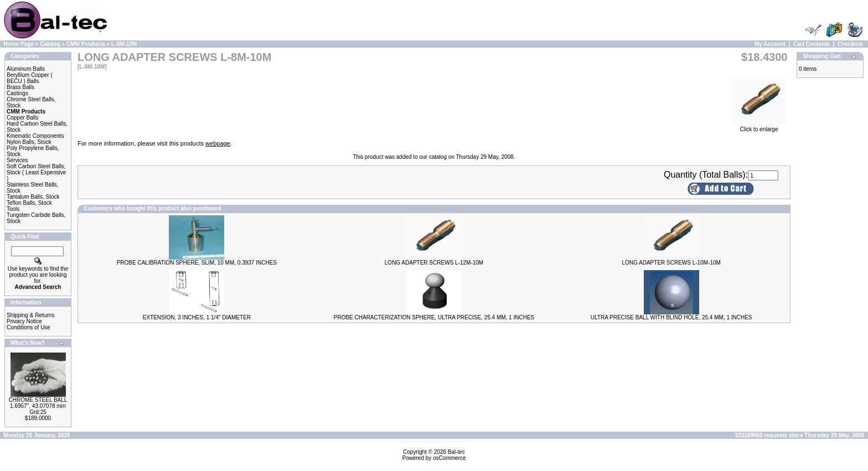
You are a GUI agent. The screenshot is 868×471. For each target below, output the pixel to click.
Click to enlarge (759, 127)
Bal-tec (456, 452)
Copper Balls (22, 118)
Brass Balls (20, 87)
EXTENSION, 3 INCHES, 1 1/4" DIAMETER (197, 317)
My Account (770, 44)
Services (17, 160)
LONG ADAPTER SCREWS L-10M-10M (671, 263)
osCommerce (449, 458)
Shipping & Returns (30, 315)
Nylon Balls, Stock (29, 142)
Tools (13, 209)
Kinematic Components (35, 136)
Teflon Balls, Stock (29, 203)
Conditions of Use (29, 327)
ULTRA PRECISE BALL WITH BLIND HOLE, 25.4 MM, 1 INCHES (671, 317)
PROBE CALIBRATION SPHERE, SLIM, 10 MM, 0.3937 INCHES (197, 263)
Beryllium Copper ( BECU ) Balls (30, 78)
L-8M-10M (124, 44)
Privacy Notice (24, 321)
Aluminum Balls (26, 69)
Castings (17, 93)
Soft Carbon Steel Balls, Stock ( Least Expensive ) (36, 172)
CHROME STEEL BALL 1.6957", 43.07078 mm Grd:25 (38, 406)
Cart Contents (812, 44)
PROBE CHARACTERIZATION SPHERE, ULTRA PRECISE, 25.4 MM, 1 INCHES (434, 317)
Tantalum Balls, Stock (33, 197)
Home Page (19, 44)
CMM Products (86, 44)
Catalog (50, 44)
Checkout (850, 44)
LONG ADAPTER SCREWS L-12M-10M (434, 263)
